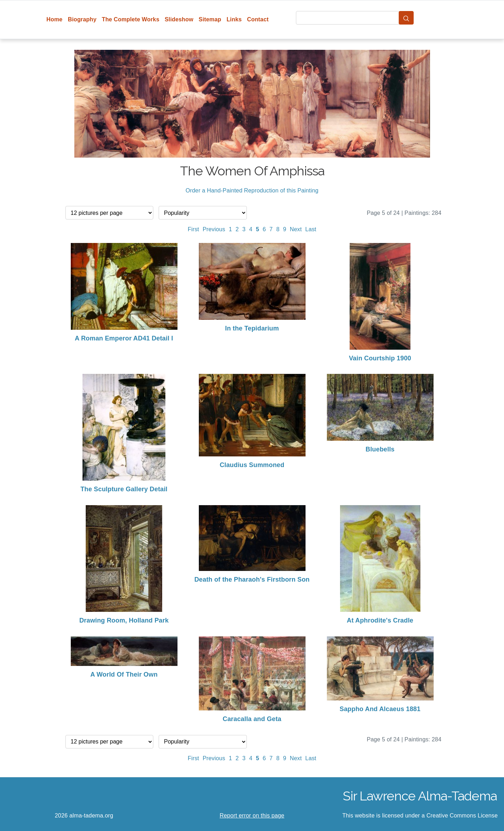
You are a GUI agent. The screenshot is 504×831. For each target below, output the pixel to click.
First (193, 229)
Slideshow (179, 19)
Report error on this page (252, 816)
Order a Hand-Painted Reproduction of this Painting (252, 190)
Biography (82, 19)
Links (234, 19)
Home (55, 19)
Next (296, 229)
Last (311, 229)
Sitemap (210, 19)
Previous (214, 229)
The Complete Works (131, 19)
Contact (258, 19)
